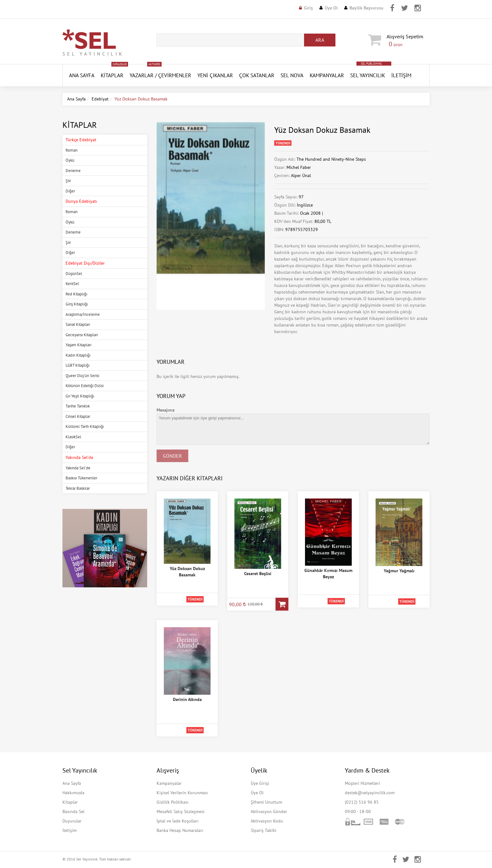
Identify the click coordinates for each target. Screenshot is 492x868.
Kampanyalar (327, 75)
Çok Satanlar (257, 75)
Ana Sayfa (76, 99)
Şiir (68, 181)
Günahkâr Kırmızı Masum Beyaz (328, 574)
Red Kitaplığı (76, 294)
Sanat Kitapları (78, 324)
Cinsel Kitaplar (78, 416)
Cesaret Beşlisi (258, 574)
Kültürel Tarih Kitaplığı (85, 426)
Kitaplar (112, 75)
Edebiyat (100, 99)
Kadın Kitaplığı (78, 355)
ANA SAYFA (82, 75)
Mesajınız (166, 410)
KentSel (72, 284)
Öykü (70, 160)
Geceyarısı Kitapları (82, 335)
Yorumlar (171, 362)
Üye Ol (331, 8)
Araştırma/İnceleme (83, 314)
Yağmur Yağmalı (399, 571)
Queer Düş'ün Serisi (82, 376)
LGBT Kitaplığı (78, 365)
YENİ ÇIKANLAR (215, 75)
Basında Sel (73, 811)
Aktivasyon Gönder (269, 811)
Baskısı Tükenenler (81, 478)
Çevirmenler (175, 75)
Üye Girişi (260, 783)
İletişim (401, 75)
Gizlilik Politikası (173, 802)
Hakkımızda (73, 793)
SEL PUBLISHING (371, 64)
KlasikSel (73, 437)
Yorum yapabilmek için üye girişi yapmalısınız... (293, 429)
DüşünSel (74, 274)
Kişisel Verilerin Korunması (182, 793)
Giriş (308, 8)
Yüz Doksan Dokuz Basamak (187, 572)
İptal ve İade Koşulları (178, 821)
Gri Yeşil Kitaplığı (80, 396)
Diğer (70, 191)
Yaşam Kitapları (78, 345)
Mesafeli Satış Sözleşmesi (181, 811)
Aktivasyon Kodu (267, 821)
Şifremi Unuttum (266, 802)
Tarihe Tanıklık (78, 406)
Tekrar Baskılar (78, 488)
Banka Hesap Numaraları (180, 830)
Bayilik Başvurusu (366, 8)
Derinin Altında (187, 699)
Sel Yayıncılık (368, 75)
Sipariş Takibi (264, 830)
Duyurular (72, 821)
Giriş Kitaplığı (77, 304)
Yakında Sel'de (78, 468)
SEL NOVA (292, 75)
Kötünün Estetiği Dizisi (85, 386)
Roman (72, 150)
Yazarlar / (143, 75)
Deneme (73, 171)
